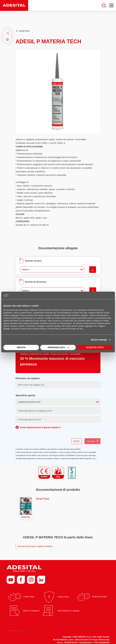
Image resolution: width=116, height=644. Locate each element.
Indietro (23, 31)
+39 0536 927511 (71, 643)
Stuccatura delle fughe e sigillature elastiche (35, 546)
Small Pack (43, 499)
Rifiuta (21, 347)
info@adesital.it (86, 643)
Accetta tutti (95, 347)
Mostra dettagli (99, 340)
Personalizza (58, 347)
